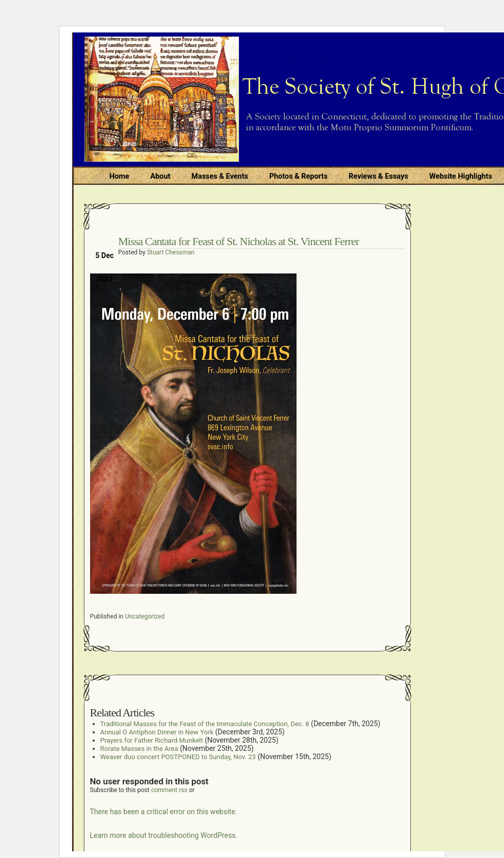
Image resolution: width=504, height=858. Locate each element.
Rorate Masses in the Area (140, 749)
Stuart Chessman (170, 252)
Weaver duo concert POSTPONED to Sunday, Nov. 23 (178, 757)
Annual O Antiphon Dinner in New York (157, 732)
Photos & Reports (298, 176)
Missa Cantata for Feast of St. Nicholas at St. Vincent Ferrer (239, 241)
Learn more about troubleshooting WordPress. (164, 835)
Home (120, 176)
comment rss (169, 790)
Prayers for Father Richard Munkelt (152, 740)
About (160, 176)
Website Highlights (461, 176)
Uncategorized (145, 616)
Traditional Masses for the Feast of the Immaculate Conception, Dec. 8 (205, 724)
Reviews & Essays (378, 176)
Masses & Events (220, 176)
